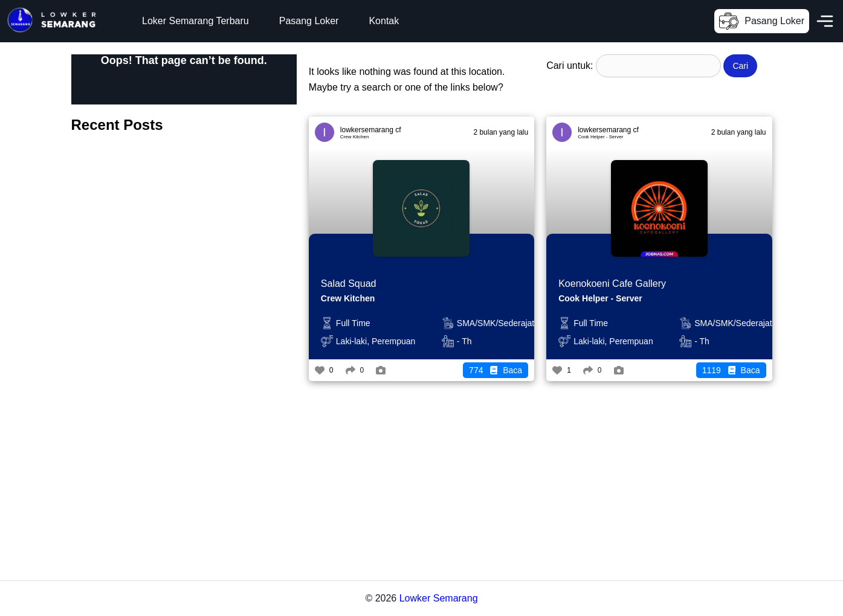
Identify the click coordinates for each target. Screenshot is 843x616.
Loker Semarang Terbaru (195, 21)
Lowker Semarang (439, 598)
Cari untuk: (570, 66)
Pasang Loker (309, 21)
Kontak (384, 21)
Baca (496, 370)
